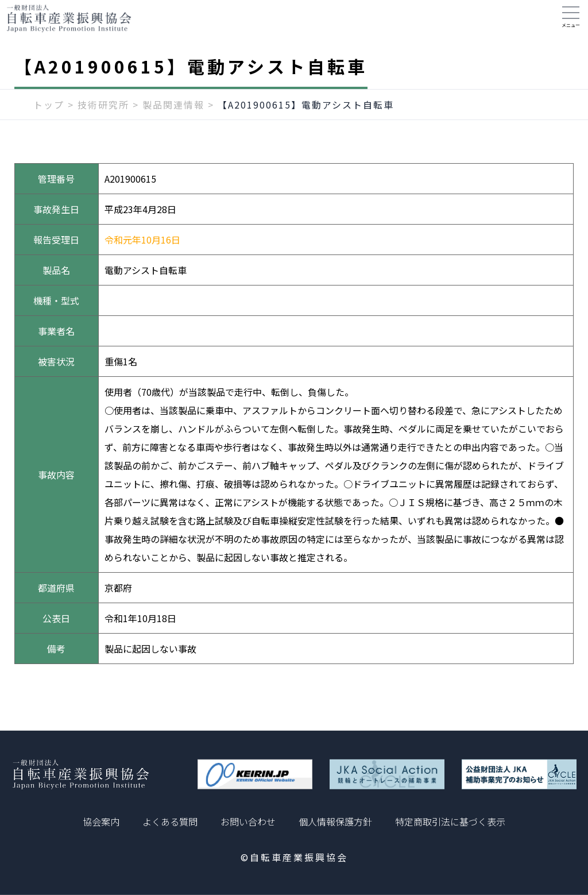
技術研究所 (103, 113)
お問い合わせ (248, 821)
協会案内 (101, 821)
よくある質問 (170, 821)
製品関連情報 (173, 113)
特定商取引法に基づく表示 (450, 821)
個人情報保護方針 (335, 821)
